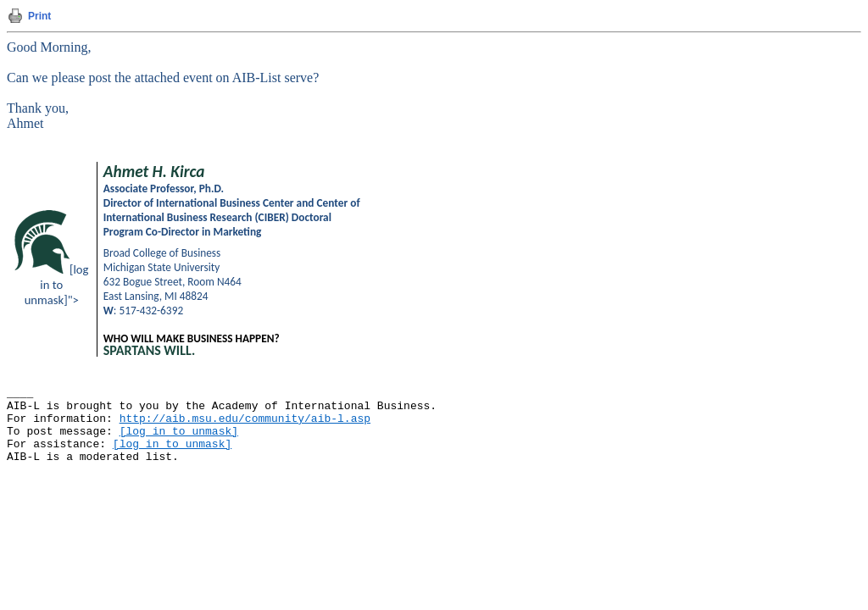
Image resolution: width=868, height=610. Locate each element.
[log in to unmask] (179, 432)
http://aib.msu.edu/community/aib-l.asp (245, 419)
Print (39, 16)
